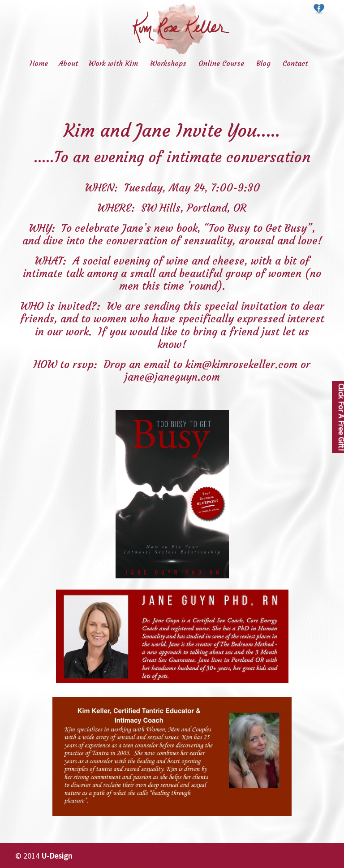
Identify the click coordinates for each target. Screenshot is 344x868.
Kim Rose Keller (181, 29)
